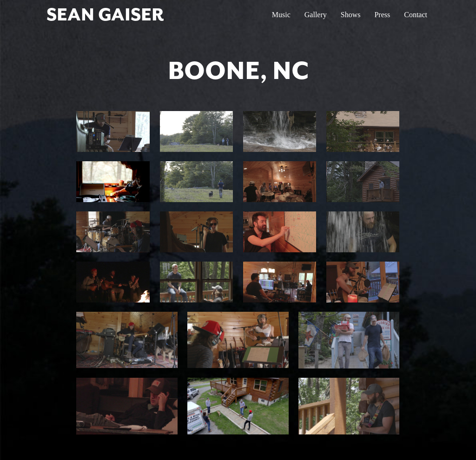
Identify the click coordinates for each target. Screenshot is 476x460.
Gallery (316, 15)
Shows (351, 15)
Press (382, 15)
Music (281, 15)
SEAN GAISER (105, 15)
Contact (416, 15)
